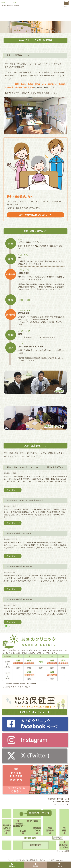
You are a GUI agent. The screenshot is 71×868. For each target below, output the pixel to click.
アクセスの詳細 (63, 851)
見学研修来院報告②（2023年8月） (20, 566)
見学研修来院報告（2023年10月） (20, 533)
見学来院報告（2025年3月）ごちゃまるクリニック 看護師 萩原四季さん (35, 467)
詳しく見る (13, 490)
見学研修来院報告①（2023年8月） (20, 599)
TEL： (60, 802)
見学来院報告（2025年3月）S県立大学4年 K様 (25, 500)
